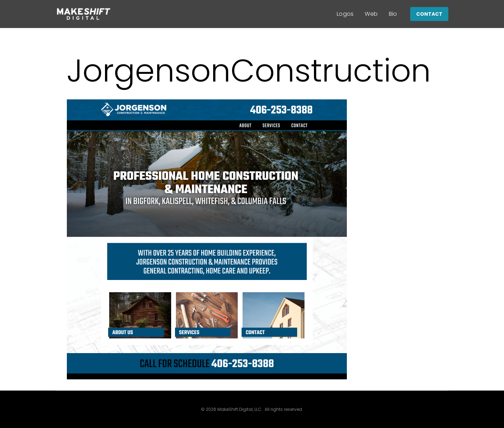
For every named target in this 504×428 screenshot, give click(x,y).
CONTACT (429, 14)
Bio (393, 14)
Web (371, 14)
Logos (345, 14)
